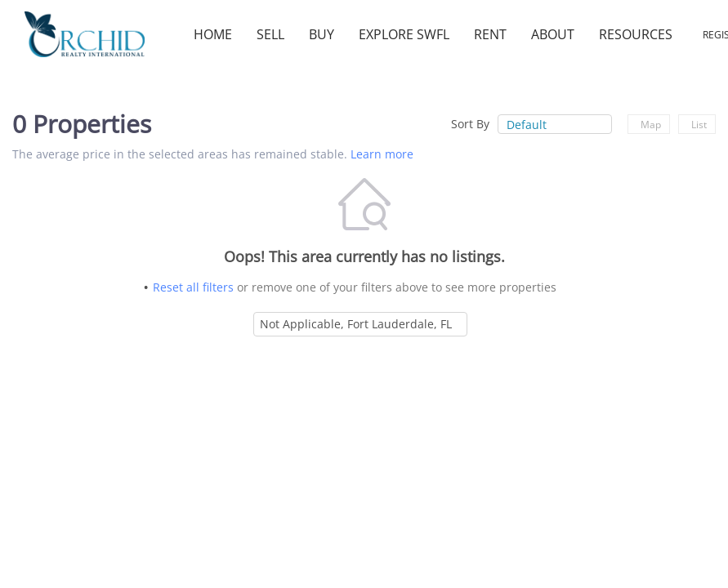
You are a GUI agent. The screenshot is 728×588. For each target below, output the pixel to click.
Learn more (382, 154)
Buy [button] (322, 34)
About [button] (553, 34)
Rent (490, 34)
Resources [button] (636, 34)
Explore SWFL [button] (404, 34)
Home (213, 34)
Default (527, 125)
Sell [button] (270, 34)
